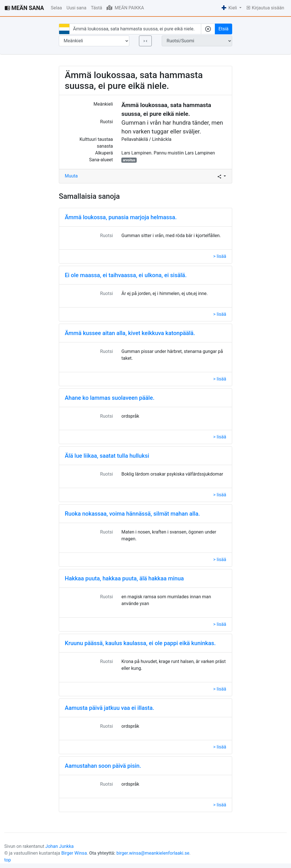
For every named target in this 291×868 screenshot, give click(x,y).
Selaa (56, 8)
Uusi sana (76, 8)
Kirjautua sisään (265, 8)
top (8, 860)
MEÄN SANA (24, 8)
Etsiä (224, 29)
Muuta (71, 176)
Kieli (230, 8)
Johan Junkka (60, 846)
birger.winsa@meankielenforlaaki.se (153, 853)
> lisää (220, 256)
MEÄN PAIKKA (125, 8)
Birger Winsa (74, 853)
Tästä (97, 8)
